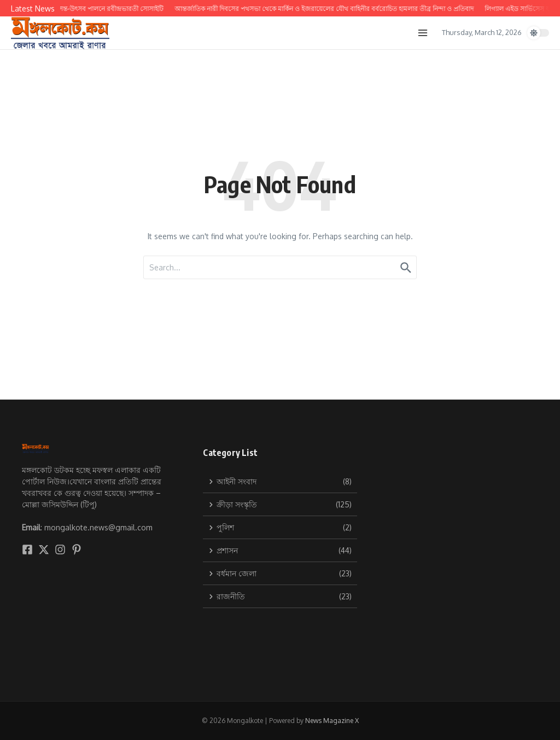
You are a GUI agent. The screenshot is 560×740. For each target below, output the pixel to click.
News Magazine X (332, 721)
